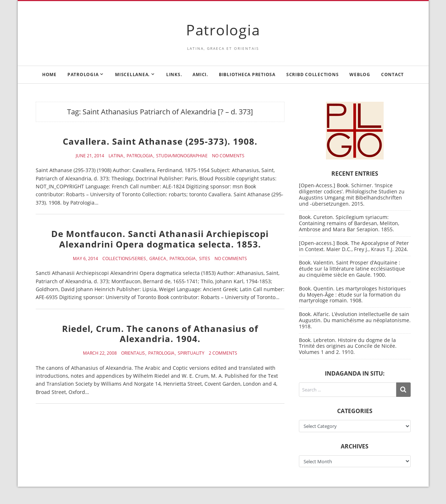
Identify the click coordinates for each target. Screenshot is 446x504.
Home (49, 74)
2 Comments (223, 353)
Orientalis (133, 353)
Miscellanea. (132, 74)
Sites (205, 259)
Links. (174, 74)
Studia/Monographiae (182, 156)
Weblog (360, 74)
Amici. (200, 74)
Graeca (158, 259)
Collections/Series (124, 259)
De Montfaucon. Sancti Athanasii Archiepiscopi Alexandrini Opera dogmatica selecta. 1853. (160, 239)
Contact (392, 74)
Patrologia (223, 30)
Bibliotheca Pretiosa (247, 74)
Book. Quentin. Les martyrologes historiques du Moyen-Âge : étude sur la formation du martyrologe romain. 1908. (352, 295)
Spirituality (191, 353)
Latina (116, 156)
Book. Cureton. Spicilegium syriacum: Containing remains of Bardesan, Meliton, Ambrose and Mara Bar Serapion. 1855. (349, 223)
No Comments (228, 156)
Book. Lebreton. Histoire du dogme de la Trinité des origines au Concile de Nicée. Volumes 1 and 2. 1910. (348, 346)
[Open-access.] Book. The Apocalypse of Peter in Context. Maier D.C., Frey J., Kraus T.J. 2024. (354, 246)
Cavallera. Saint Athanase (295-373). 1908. (160, 141)
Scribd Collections (313, 74)
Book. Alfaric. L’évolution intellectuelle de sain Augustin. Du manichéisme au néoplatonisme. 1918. (355, 320)
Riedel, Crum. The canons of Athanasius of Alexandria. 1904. (160, 334)
